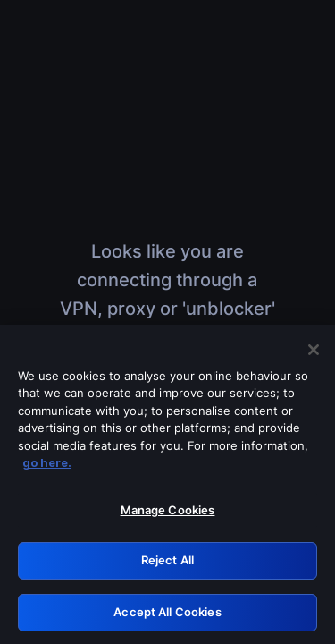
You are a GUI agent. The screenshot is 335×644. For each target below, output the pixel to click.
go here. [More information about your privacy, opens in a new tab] (47, 470)
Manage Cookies (168, 518)
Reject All (167, 568)
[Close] (314, 357)
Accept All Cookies (167, 620)
